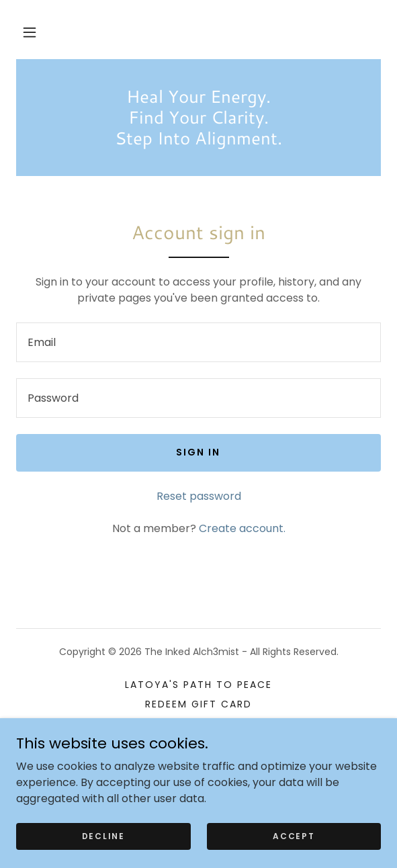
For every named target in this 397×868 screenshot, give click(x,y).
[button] (30, 32)
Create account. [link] (242, 528)
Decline (103, 835)
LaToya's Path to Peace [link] (198, 685)
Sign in (198, 452)
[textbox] (198, 342)
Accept (294, 835)
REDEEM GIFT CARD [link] (198, 704)
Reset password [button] (199, 496)
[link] (198, 118)
